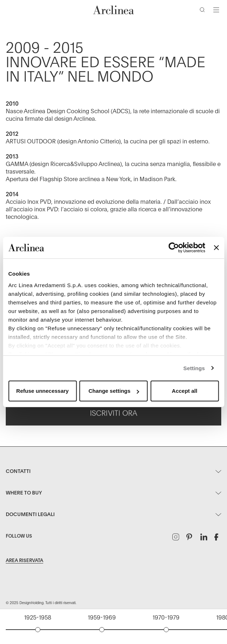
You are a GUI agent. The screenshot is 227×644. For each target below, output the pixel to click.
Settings (194, 368)
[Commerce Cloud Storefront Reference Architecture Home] (114, 10)
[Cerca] (204, 11)
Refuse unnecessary (42, 391)
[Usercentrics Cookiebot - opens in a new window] (174, 248)
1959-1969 (102, 618)
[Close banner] (216, 248)
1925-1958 (38, 618)
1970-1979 (166, 618)
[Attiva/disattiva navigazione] (216, 10)
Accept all (185, 391)
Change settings (114, 391)
